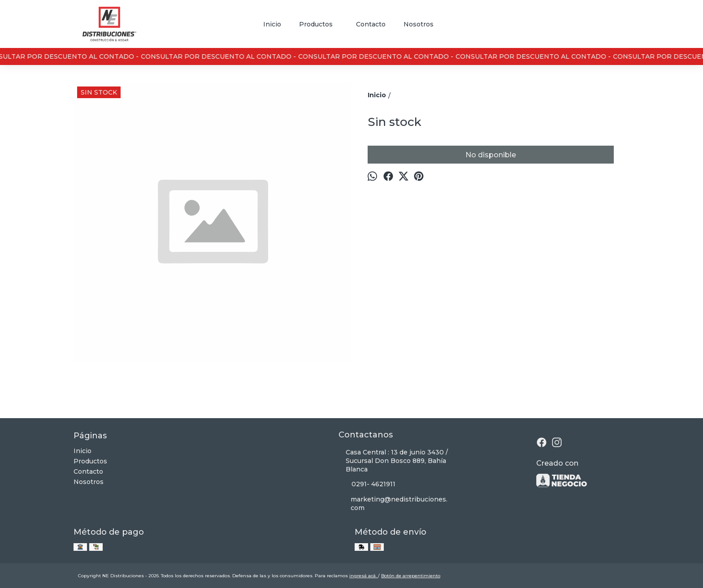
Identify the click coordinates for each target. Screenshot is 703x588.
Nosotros (419, 24)
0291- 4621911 (367, 484)
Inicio (272, 24)
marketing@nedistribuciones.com (393, 504)
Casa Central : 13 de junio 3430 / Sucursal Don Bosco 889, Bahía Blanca (393, 461)
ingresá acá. (364, 576)
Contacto (371, 24)
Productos (320, 24)
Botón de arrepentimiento (411, 576)
